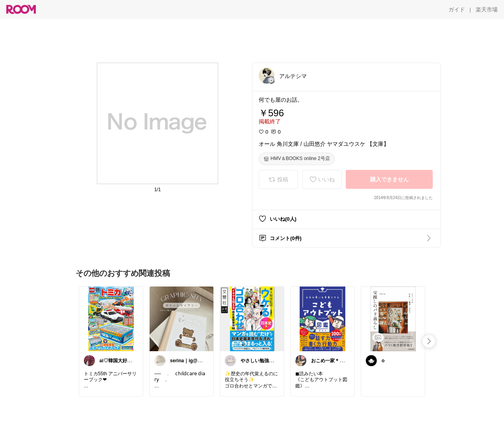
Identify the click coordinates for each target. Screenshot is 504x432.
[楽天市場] (487, 9)
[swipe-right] (429, 341)
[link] (111, 318)
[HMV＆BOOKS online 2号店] (297, 159)
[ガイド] (457, 9)
